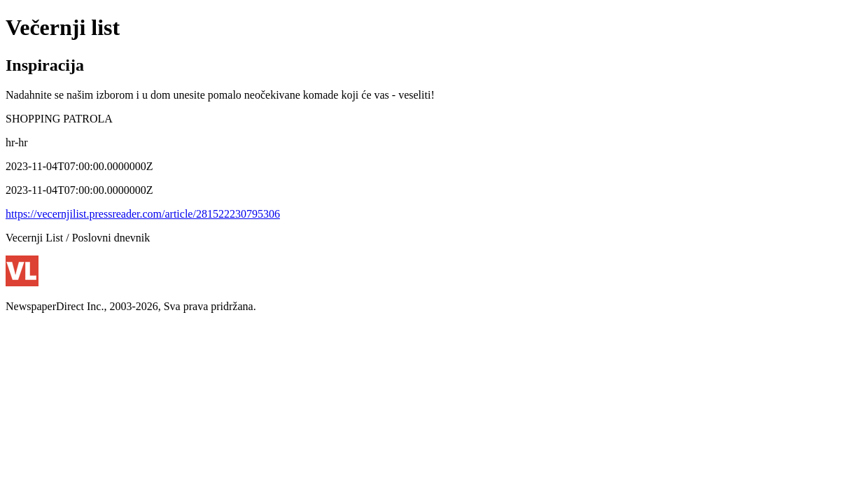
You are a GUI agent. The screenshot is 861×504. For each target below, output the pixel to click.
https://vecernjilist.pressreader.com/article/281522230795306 (143, 214)
